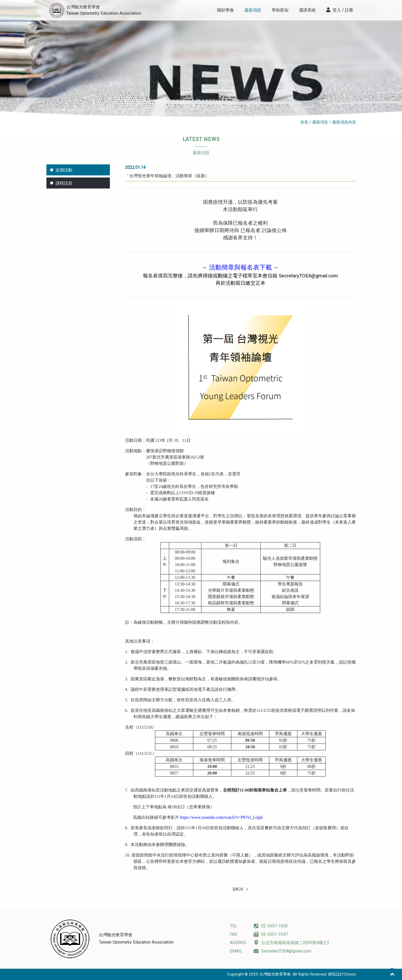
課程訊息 (64, 183)
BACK (240, 896)
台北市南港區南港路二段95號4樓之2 (291, 943)
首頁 (304, 122)
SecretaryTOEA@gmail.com (308, 276)
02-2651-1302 (271, 926)
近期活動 (64, 170)
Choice (350, 974)
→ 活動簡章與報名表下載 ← (240, 267)
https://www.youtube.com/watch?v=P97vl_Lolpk (222, 817)
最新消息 (320, 122)
